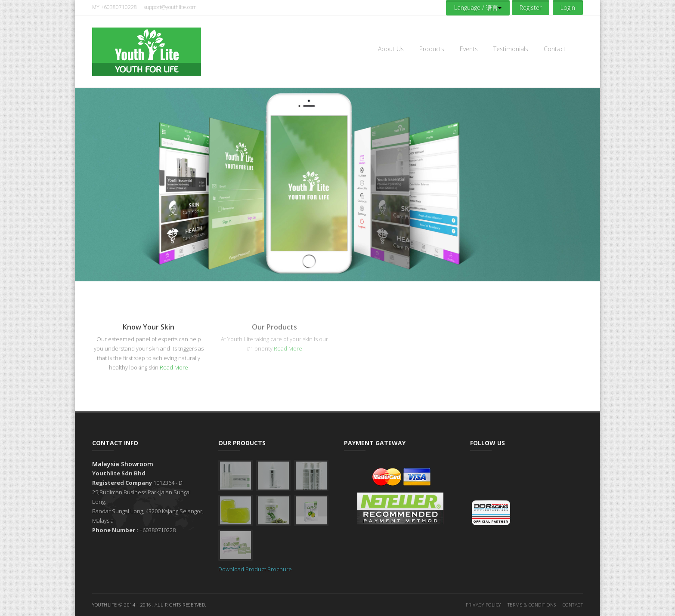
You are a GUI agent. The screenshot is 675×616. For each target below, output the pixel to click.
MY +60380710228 (115, 7)
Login (568, 8)
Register (531, 8)
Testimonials (511, 49)
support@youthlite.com (170, 7)
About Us (391, 49)
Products (432, 49)
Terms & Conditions (532, 605)
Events (469, 49)
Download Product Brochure (255, 569)
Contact (555, 49)
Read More (174, 367)
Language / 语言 (478, 8)
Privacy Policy (483, 605)
